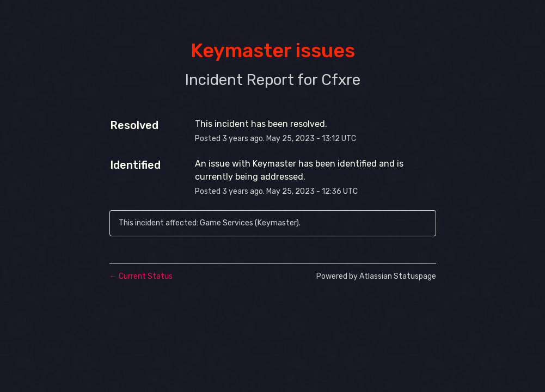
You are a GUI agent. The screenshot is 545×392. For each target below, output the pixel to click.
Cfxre (341, 80)
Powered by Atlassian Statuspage (376, 276)
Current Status (141, 276)
